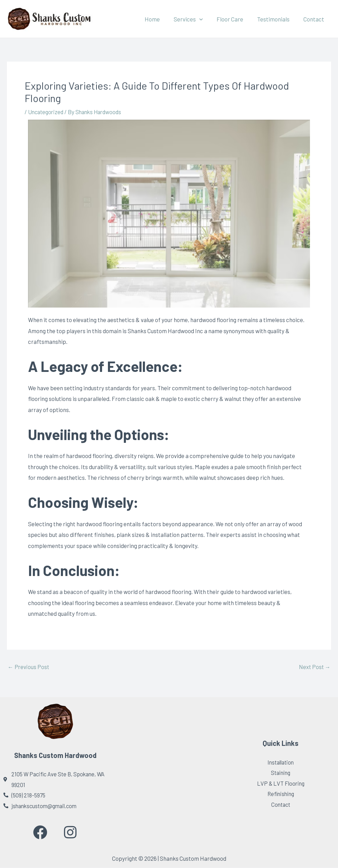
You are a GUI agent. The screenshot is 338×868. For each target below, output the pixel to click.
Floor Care (235, 19)
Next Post (314, 667)
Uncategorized (47, 112)
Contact (315, 19)
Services (195, 19)
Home (162, 19)
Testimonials (276, 19)
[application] (207, 19)
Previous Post (29, 667)
